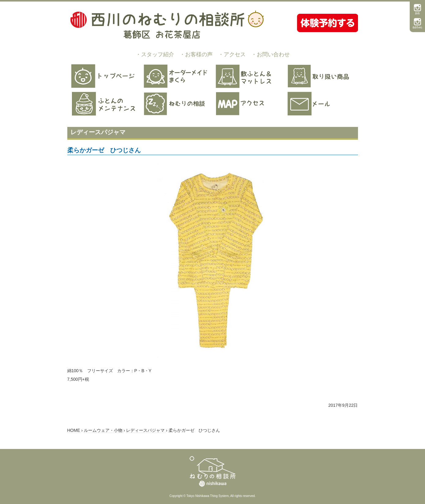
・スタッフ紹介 (155, 54)
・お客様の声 (196, 54)
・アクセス (232, 54)
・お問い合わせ (270, 54)
